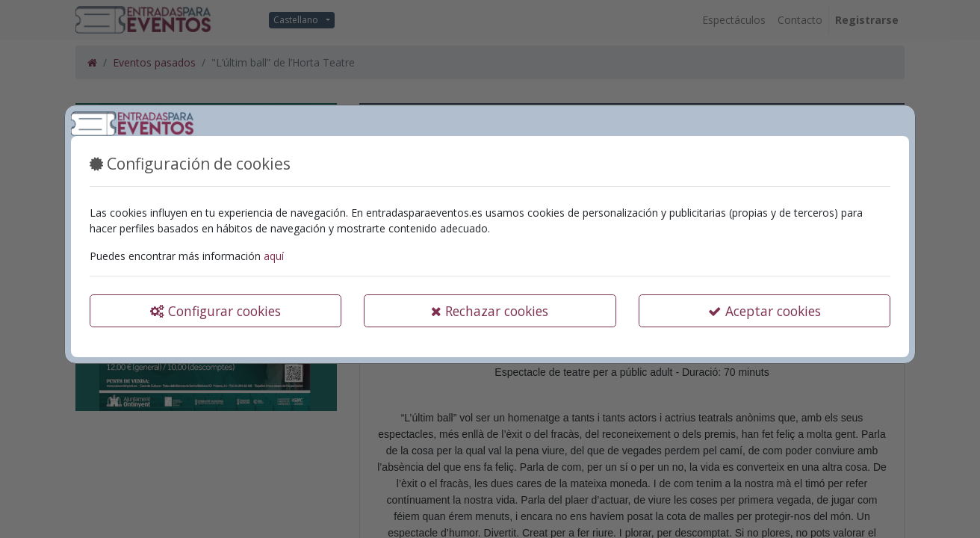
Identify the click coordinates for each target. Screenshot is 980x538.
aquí (274, 256)
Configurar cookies (215, 311)
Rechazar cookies (490, 311)
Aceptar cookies (765, 311)
